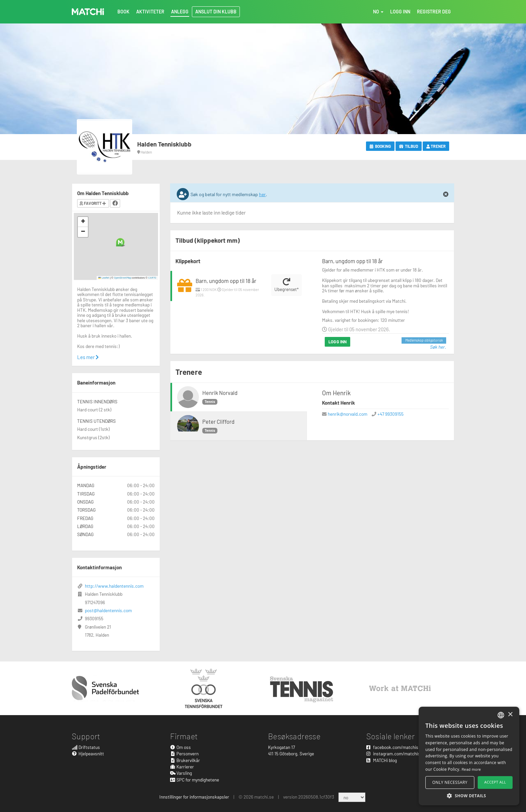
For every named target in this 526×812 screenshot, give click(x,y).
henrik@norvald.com (348, 414)
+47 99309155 (390, 414)
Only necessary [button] (450, 782)
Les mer (88, 357)
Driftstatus (86, 747)
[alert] (469, 756)
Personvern (185, 753)
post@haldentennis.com (108, 610)
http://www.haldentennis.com (114, 586)
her (262, 194)
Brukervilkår (185, 760)
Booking (380, 146)
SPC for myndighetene (195, 780)
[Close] (446, 194)
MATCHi (88, 12)
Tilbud (409, 146)
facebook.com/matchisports (398, 747)
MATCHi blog (382, 760)
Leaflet (104, 278)
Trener (436, 146)
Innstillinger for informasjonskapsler (194, 797)
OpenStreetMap (123, 278)
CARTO (152, 278)
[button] (120, 242)
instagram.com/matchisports (398, 753)
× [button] (510, 715)
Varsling (181, 773)
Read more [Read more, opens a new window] (471, 769)
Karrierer (182, 767)
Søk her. (438, 347)
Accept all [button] (495, 782)
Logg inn (337, 342)
